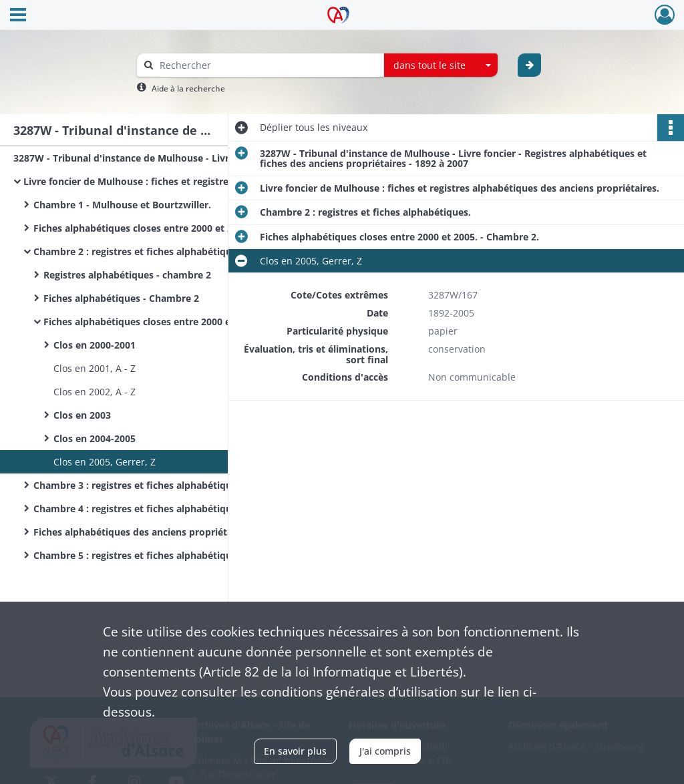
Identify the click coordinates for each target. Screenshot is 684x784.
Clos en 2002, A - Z (95, 392)
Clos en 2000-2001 (95, 345)
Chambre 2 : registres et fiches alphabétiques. (139, 251)
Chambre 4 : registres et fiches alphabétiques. (139, 509)
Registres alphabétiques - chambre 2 (127, 275)
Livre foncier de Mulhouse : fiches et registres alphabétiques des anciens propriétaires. (157, 181)
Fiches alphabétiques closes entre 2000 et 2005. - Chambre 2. (177, 322)
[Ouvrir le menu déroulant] (18, 16)
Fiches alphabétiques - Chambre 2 (121, 298)
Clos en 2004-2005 (95, 438)
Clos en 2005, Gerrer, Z (105, 462)
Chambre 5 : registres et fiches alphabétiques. (139, 555)
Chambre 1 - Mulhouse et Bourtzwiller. (122, 205)
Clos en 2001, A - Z (95, 368)
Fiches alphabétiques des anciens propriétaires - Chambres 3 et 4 (167, 532)
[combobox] (441, 65)
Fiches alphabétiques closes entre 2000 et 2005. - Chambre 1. (167, 228)
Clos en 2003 (82, 415)
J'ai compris (385, 751)
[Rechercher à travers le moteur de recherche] (267, 65)
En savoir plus (295, 751)
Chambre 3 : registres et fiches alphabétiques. (139, 485)
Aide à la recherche (188, 88)
